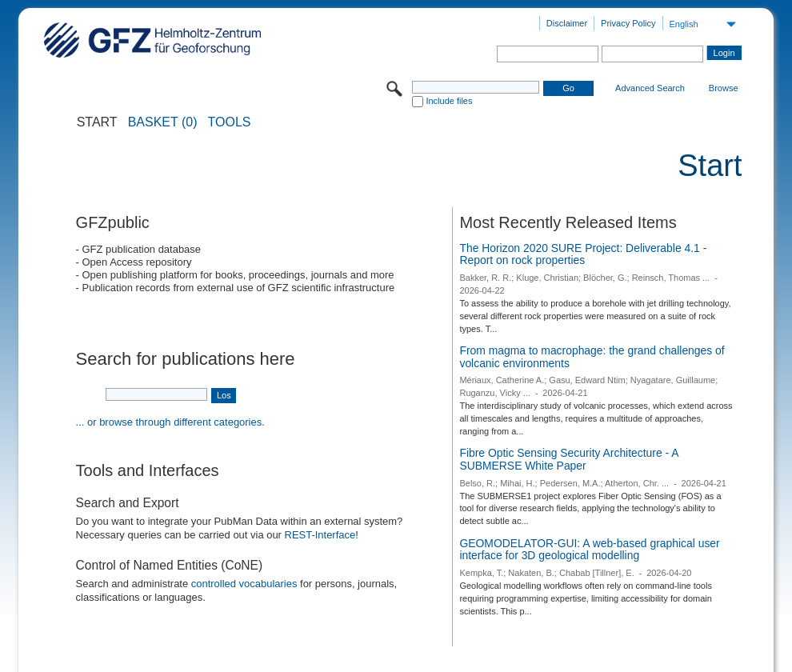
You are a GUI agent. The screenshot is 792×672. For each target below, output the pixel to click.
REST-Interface (320, 535)
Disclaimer (567, 23)
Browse (724, 88)
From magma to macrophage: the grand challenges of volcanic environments (592, 357)
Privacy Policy (628, 23)
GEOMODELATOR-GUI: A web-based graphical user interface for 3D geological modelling (589, 550)
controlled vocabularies (244, 584)
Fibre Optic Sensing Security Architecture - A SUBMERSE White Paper (568, 459)
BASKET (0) (163, 122)
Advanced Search (650, 88)
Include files (449, 101)
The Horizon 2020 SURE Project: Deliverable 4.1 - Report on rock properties (583, 254)
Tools (230, 122)
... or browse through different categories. (170, 422)
